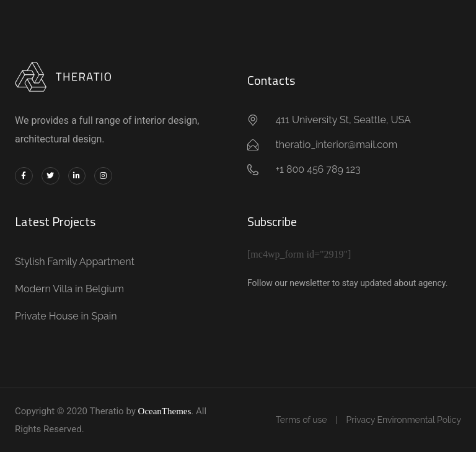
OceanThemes (165, 411)
